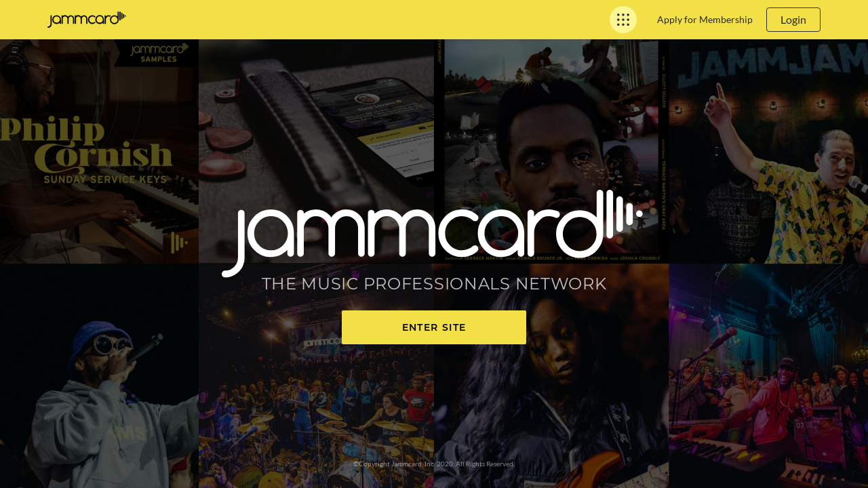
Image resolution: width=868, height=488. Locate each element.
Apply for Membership (705, 19)
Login (793, 19)
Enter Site (434, 327)
